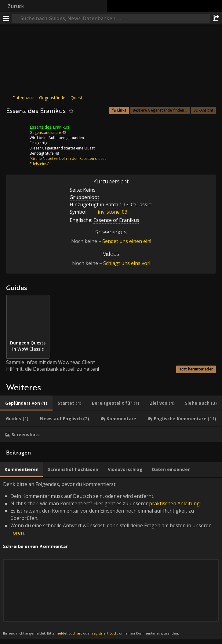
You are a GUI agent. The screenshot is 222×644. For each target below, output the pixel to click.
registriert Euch (105, 633)
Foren (17, 533)
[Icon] (16, 132)
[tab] (26, 403)
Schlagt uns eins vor (126, 263)
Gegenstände (52, 98)
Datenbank (23, 98)
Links (122, 110)
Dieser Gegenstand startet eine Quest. (63, 148)
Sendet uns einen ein (126, 241)
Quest (76, 98)
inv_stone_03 (108, 212)
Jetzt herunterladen (196, 369)
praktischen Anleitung (174, 503)
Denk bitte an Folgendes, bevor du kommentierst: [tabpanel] (111, 559)
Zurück (16, 6)
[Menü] (6, 18)
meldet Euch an (68, 633)
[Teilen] (216, 18)
